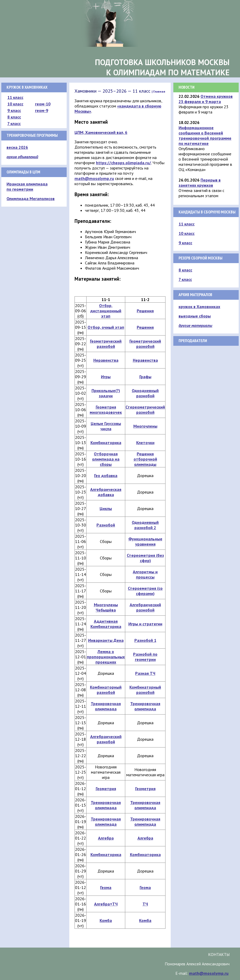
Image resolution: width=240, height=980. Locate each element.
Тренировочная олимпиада (106, 706)
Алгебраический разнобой (145, 607)
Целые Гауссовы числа (106, 426)
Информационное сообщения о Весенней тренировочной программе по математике (205, 135)
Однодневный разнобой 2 (145, 525)
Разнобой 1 (145, 640)
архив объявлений (22, 157)
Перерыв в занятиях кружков (200, 183)
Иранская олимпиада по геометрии (27, 186)
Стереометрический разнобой (145, 410)
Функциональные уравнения (145, 541)
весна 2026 (17, 147)
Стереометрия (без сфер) (145, 558)
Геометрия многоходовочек (106, 410)
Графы (145, 377)
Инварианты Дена (106, 640)
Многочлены (145, 426)
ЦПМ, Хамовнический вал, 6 (101, 132)
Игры (106, 377)
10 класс (15, 104)
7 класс (14, 123)
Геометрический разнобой (106, 344)
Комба (106, 920)
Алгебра (106, 838)
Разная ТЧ (145, 673)
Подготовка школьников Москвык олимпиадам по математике (162, 67)
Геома (106, 887)
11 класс (15, 97)
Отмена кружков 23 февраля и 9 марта (206, 99)
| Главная (158, 91)
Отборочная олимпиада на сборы (106, 459)
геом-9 (42, 110)
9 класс (14, 110)
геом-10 (43, 104)
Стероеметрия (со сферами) (145, 591)
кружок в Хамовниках (199, 307)
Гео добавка (106, 475)
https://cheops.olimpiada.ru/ (124, 163)
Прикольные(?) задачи (106, 393)
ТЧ (145, 904)
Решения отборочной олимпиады (145, 459)
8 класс (14, 117)
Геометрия (106, 789)
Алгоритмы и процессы (145, 574)
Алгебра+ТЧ (106, 904)
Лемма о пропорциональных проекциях (106, 657)
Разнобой (106, 525)
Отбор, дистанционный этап (106, 311)
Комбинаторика (106, 443)
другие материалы (195, 325)
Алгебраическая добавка (106, 492)
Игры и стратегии (145, 624)
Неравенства (106, 360)
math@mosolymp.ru (94, 178)
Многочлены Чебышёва (106, 607)
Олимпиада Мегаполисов (31, 199)
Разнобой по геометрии (145, 657)
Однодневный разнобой (145, 393)
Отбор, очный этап (106, 327)
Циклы (106, 508)
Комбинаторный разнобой (106, 690)
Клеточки (145, 443)
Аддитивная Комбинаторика (106, 624)
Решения (145, 311)
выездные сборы (195, 316)
